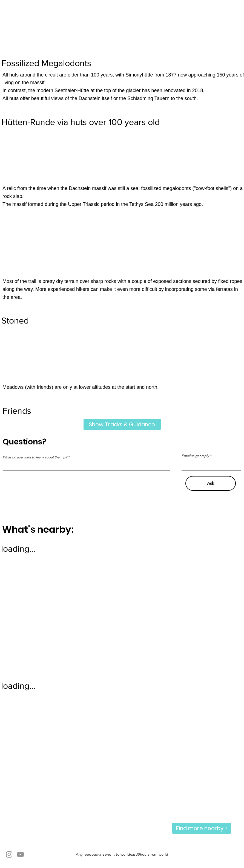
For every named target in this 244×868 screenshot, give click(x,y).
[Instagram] (9, 854)
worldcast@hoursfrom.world (144, 854)
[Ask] (211, 483)
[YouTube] (20, 854)
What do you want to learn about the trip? (35, 457)
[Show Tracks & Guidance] (122, 424)
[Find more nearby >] (202, 828)
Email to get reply (195, 456)
